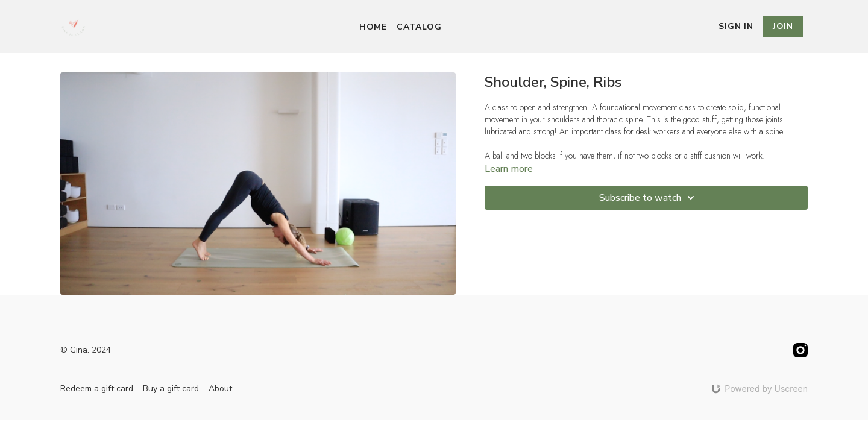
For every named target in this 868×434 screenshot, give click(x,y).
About (220, 388)
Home (373, 27)
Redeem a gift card (97, 388)
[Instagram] (800, 350)
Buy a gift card (171, 388)
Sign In (736, 26)
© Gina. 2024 (86, 350)
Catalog (419, 27)
